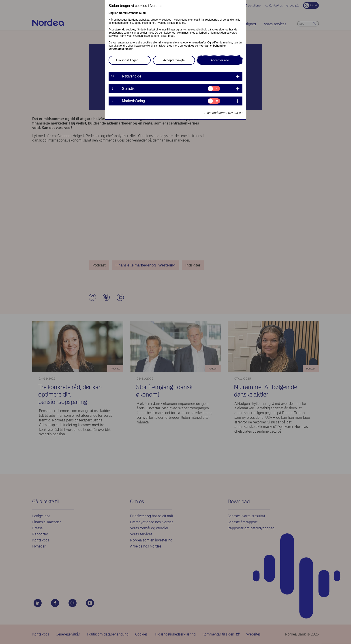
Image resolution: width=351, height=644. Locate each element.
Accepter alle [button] (220, 60)
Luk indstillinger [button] (127, 60)
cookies (189, 46)
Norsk (123, 13)
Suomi (143, 13)
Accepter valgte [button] (174, 60)
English (113, 13)
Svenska (133, 13)
